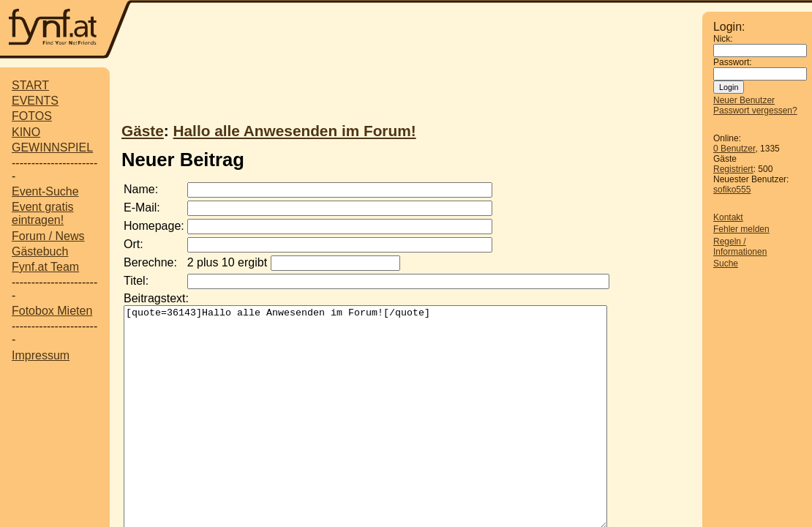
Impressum (41, 355)
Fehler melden (741, 229)
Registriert (733, 169)
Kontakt (728, 217)
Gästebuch (40, 251)
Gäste (143, 131)
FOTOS (32, 116)
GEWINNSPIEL (52, 147)
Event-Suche (45, 191)
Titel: (136, 281)
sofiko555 (732, 190)
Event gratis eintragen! (42, 213)
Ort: (134, 244)
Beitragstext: (156, 298)
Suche (726, 263)
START (30, 85)
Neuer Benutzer (744, 100)
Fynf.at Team (45, 267)
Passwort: (733, 62)
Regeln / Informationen (740, 247)
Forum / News (48, 236)
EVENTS (35, 101)
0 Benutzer (734, 149)
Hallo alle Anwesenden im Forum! (295, 131)
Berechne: (150, 262)
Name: (141, 189)
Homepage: (154, 226)
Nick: (723, 39)
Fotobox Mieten (52, 311)
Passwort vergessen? (755, 111)
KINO (26, 132)
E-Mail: (142, 208)
